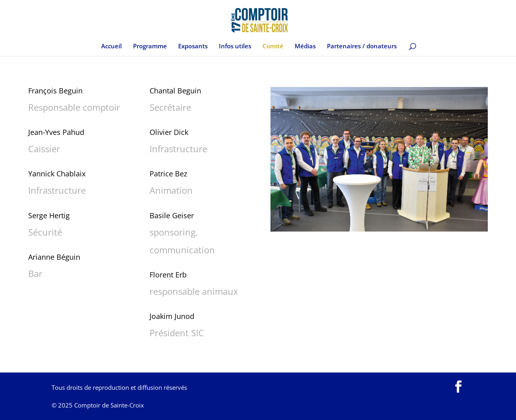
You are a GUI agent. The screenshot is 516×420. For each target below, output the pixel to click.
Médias (305, 47)
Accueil (111, 47)
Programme (150, 47)
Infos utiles (235, 47)
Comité (273, 47)
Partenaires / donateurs (362, 47)
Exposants (193, 47)
